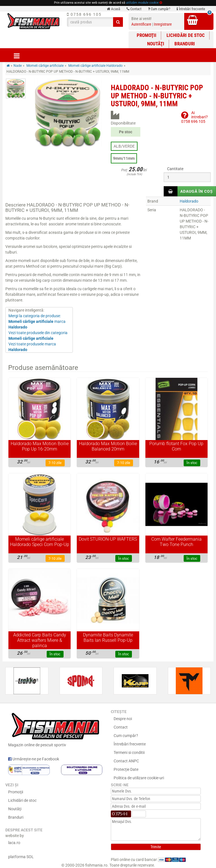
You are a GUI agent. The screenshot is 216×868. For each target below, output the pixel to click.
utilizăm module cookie (142, 3)
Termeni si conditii (129, 752)
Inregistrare (163, 24)
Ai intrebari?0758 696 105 (194, 117)
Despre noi (123, 719)
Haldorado (189, 201)
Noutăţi (156, 44)
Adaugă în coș (197, 191)
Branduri (185, 44)
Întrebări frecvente (191, 9)
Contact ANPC (126, 761)
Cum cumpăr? (159, 9)
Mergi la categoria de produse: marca (37, 321)
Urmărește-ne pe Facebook (34, 759)
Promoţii (147, 35)
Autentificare (141, 24)
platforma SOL (21, 857)
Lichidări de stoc (186, 35)
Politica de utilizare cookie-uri (139, 778)
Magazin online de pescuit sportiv (55, 729)
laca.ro (14, 843)
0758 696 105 (84, 14)
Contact (134, 9)
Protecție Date (126, 769)
